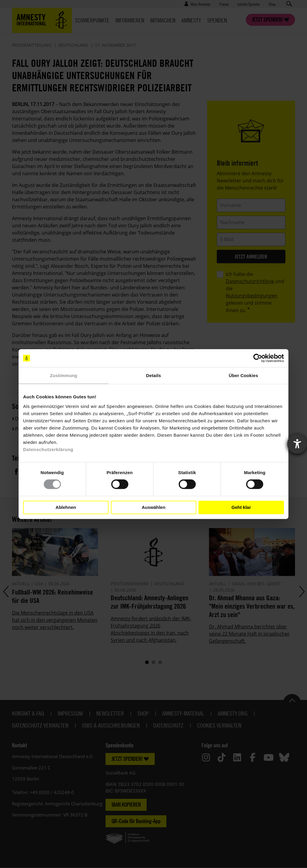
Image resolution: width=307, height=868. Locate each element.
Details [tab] (153, 375)
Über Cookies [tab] (243, 375)
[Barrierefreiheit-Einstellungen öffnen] (297, 444)
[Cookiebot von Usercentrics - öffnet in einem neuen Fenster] (258, 358)
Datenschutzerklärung (48, 449)
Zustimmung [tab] (64, 375)
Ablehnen (66, 507)
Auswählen (153, 507)
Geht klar (241, 507)
